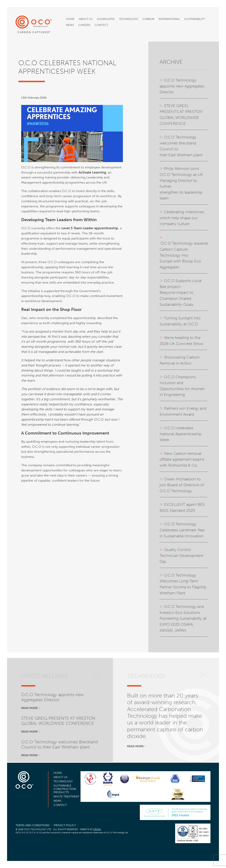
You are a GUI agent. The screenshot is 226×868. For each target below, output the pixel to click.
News (70, 25)
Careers (84, 25)
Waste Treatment (66, 796)
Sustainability (195, 19)
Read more (29, 708)
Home (70, 19)
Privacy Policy (65, 825)
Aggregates (106, 19)
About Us (86, 19)
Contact (101, 25)
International (169, 19)
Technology (129, 19)
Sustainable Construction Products (65, 789)
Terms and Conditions (33, 825)
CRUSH (97, 829)
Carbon (148, 19)
